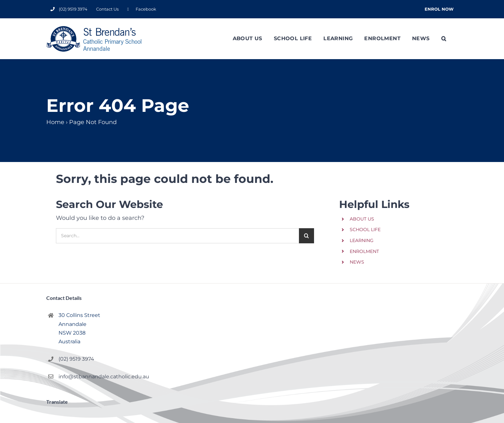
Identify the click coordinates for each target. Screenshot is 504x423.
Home (55, 122)
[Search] (306, 236)
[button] (444, 39)
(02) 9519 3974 (76, 359)
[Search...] (177, 236)
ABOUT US (362, 219)
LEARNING (362, 240)
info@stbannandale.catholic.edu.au (100, 377)
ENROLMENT (364, 251)
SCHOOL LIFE (365, 230)
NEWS (357, 262)
